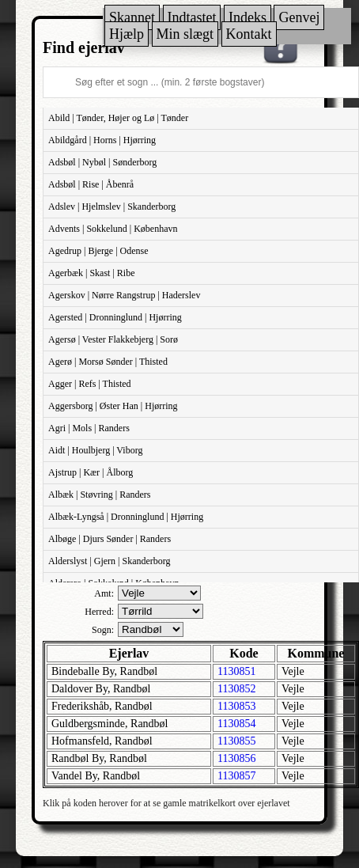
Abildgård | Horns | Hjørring (102, 140)
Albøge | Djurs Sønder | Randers (110, 539)
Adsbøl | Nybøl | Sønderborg (102, 162)
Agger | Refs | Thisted (90, 384)
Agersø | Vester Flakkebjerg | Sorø (113, 339)
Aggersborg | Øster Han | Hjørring (113, 406)
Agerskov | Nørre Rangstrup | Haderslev (124, 295)
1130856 (236, 758)
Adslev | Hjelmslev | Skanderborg (112, 207)
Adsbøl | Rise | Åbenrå (91, 184)
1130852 (236, 689)
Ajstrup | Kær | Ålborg (91, 472)
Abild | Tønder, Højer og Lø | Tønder (118, 118)
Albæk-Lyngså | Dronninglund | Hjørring (126, 517)
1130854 (236, 724)
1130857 (236, 776)
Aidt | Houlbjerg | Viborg (95, 450)
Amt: (104, 593)
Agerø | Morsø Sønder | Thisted (108, 362)
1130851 (236, 671)
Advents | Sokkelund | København (113, 229)
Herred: (99, 612)
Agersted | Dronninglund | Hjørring (115, 317)
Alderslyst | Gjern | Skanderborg (110, 561)
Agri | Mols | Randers (89, 428)
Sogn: (103, 630)
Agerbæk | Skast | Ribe (91, 273)
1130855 (236, 741)
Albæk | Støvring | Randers (99, 495)
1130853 (236, 706)
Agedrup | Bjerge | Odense (98, 251)
